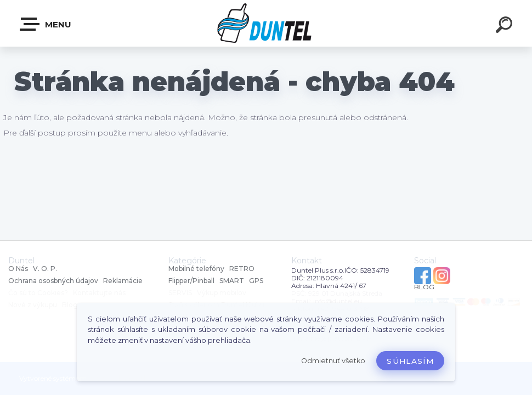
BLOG (424, 287)
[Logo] (266, 23)
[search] (506, 26)
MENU (46, 24)
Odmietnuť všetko (333, 361)
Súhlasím (410, 361)
